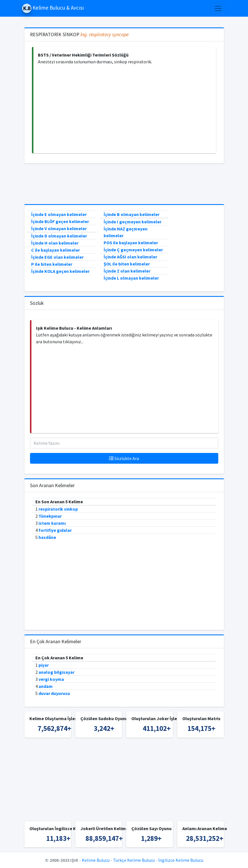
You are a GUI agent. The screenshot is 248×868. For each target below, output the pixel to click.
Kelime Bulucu (96, 860)
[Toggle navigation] (218, 8)
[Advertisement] (125, 109)
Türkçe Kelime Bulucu (134, 860)
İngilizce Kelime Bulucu (181, 860)
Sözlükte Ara (124, 458)
